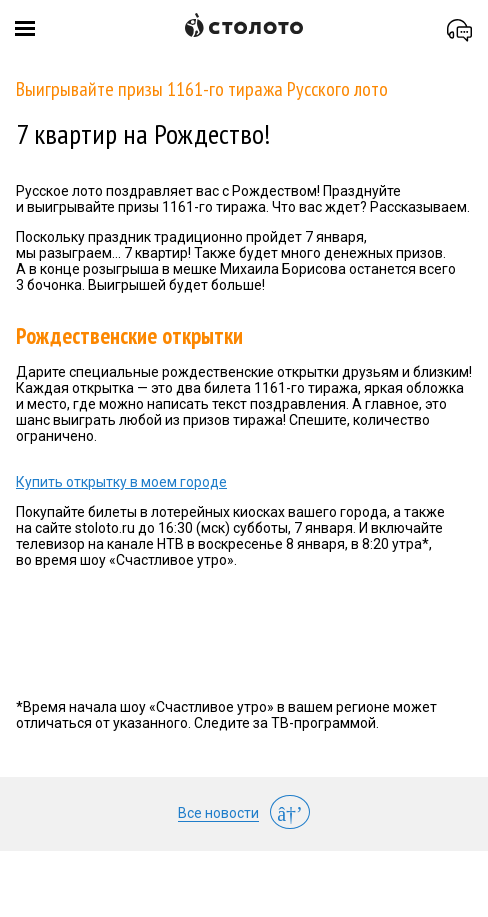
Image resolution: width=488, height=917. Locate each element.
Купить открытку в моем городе (121, 482)
